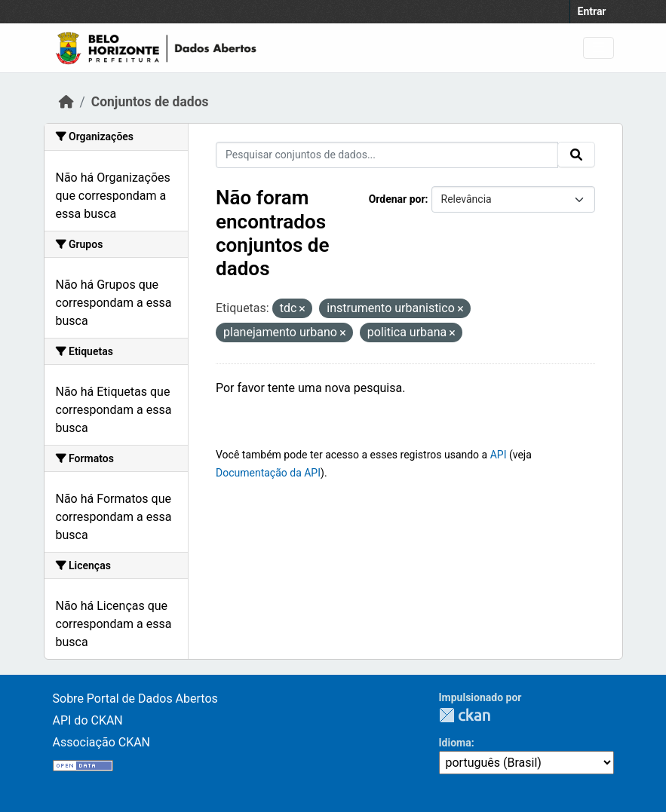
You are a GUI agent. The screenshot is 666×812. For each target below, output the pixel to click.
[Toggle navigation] (598, 48)
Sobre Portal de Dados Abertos (135, 699)
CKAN (465, 715)
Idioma (455, 743)
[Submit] (576, 155)
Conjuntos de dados (150, 102)
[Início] (66, 102)
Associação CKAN (102, 742)
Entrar (592, 11)
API (499, 455)
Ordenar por (397, 199)
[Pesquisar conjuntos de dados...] (387, 155)
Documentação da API (268, 473)
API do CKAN (88, 720)
